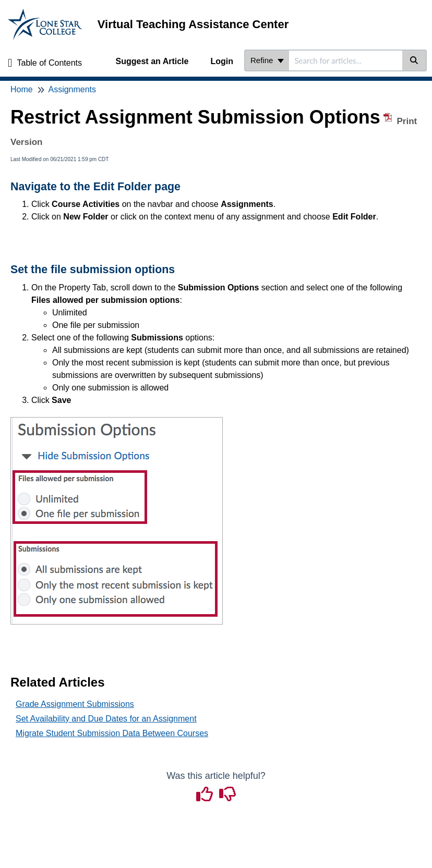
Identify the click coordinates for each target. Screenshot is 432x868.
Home (22, 89)
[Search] (415, 60)
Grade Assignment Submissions (75, 704)
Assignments (72, 89)
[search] (346, 60)
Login (222, 61)
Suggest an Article (152, 61)
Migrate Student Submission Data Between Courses (112, 733)
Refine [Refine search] (267, 60)
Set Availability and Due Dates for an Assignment (106, 719)
